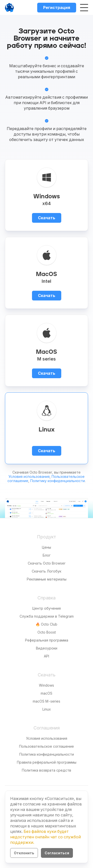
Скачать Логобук (46, 571)
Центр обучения (46, 608)
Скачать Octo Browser (47, 563)
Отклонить (24, 853)
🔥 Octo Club (46, 624)
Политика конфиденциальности (47, 754)
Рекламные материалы (47, 579)
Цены (46, 547)
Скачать (47, 218)
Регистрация (57, 7)
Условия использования (29, 476)
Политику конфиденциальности (58, 481)
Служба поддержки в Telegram (47, 616)
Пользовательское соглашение (46, 746)
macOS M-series (46, 701)
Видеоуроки (47, 648)
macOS (46, 693)
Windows (46, 685)
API (46, 656)
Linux (47, 709)
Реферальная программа (47, 640)
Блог (47, 555)
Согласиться (57, 853)
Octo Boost (47, 632)
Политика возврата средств (46, 770)
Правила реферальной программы (47, 762)
